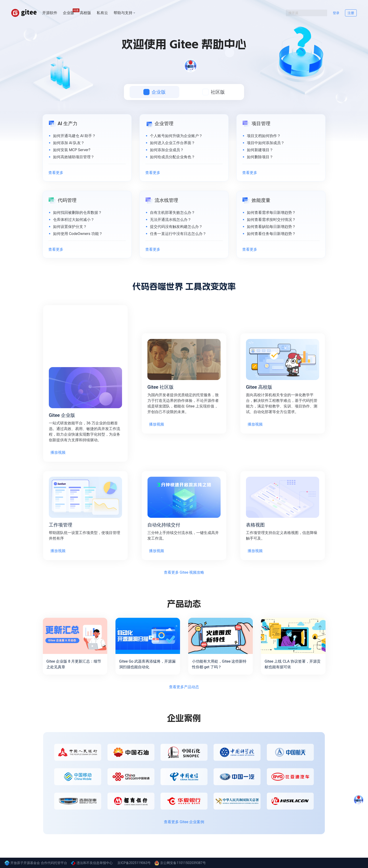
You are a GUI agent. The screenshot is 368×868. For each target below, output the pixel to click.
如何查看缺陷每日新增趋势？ (271, 227)
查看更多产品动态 (184, 687)
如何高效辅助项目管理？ (74, 157)
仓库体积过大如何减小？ (74, 220)
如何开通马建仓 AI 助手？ (75, 136)
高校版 (85, 13)
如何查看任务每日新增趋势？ (271, 234)
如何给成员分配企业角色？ (172, 157)
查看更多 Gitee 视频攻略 (184, 572)
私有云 (102, 13)
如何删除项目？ (260, 157)
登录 (336, 13)
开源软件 (50, 13)
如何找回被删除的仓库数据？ (77, 213)
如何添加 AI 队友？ (69, 143)
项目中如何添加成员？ (266, 143)
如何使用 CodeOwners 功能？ (78, 234)
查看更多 (56, 173)
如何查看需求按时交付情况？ (271, 220)
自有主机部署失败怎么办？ (172, 213)
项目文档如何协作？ (264, 136)
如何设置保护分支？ (70, 227)
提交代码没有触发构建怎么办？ (176, 227)
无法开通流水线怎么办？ (171, 220)
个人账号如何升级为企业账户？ (176, 136)
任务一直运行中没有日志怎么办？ (178, 234)
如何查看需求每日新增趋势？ (271, 213)
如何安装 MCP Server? (72, 150)
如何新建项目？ (260, 150)
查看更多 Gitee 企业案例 (184, 822)
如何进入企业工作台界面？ (172, 143)
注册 (351, 13)
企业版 (69, 13)
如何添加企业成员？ (167, 150)
